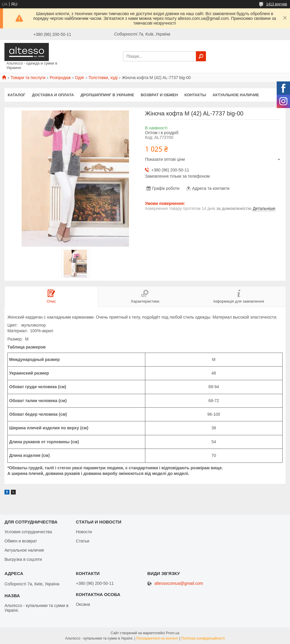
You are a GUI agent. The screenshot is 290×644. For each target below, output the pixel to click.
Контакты (195, 95)
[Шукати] (201, 56)
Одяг (79, 78)
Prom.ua (173, 633)
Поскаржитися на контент (157, 638)
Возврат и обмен (159, 95)
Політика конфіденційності (203, 638)
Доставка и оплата (53, 95)
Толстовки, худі (103, 78)
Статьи (82, 541)
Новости (84, 532)
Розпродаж (60, 78)
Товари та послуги (28, 78)
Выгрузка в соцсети (23, 559)
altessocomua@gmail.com (179, 583)
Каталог (17, 95)
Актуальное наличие (236, 95)
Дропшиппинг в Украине (107, 95)
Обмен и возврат (21, 541)
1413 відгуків (277, 4)
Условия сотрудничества (28, 532)
